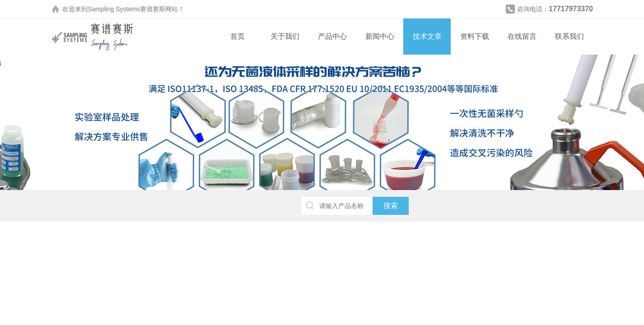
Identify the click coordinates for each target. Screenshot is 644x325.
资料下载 (475, 36)
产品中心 (332, 36)
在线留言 (522, 36)
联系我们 (569, 36)
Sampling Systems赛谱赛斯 (126, 9)
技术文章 (427, 36)
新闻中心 (380, 36)
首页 (238, 36)
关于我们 (285, 36)
